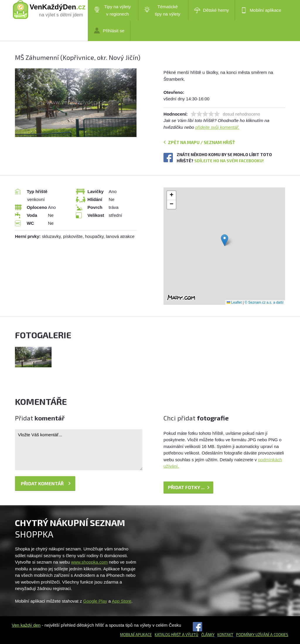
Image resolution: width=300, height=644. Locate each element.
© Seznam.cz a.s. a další (264, 302)
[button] (225, 240)
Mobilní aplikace (261, 10)
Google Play (95, 601)
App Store (121, 601)
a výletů (190, 635)
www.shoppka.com (89, 562)
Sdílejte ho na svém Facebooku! (229, 161)
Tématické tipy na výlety (162, 10)
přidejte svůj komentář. (218, 127)
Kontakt (225, 635)
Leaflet (234, 302)
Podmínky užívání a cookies (262, 635)
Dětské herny (212, 10)
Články (208, 635)
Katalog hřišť (168, 635)
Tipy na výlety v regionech (112, 10)
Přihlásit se (109, 31)
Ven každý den (26, 625)
